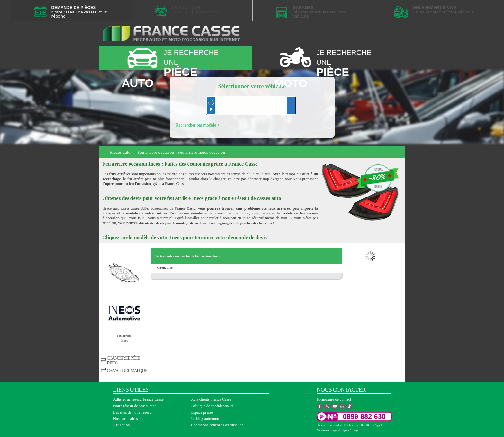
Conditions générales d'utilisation (217, 425)
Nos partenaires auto (129, 419)
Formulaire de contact (334, 399)
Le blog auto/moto (206, 419)
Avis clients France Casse (211, 399)
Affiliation (121, 425)
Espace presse (202, 412)
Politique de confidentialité (213, 406)
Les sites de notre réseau (132, 412)
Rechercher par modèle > (198, 125)
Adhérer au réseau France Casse (138, 399)
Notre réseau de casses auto (135, 406)
